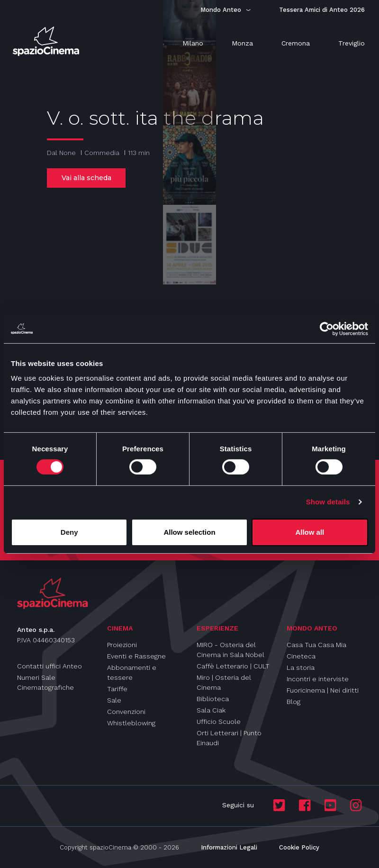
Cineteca (301, 656)
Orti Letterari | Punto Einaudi (229, 738)
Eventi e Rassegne (136, 656)
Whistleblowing (131, 723)
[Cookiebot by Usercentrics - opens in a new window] (327, 329)
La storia (301, 667)
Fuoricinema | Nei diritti (323, 690)
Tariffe (117, 689)
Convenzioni (126, 712)
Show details (328, 502)
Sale (114, 700)
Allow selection (189, 532)
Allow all (310, 532)
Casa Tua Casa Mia (316, 645)
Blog (293, 702)
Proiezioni (122, 645)
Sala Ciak (211, 710)
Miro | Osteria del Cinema (224, 682)
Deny (69, 532)
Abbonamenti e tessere (132, 672)
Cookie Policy (299, 847)
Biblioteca (213, 699)
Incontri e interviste (318, 679)
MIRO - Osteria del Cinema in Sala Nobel (230, 650)
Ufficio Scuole (219, 722)
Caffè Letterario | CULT (233, 666)
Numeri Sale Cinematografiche (45, 682)
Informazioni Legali (229, 847)
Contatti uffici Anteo (50, 666)
